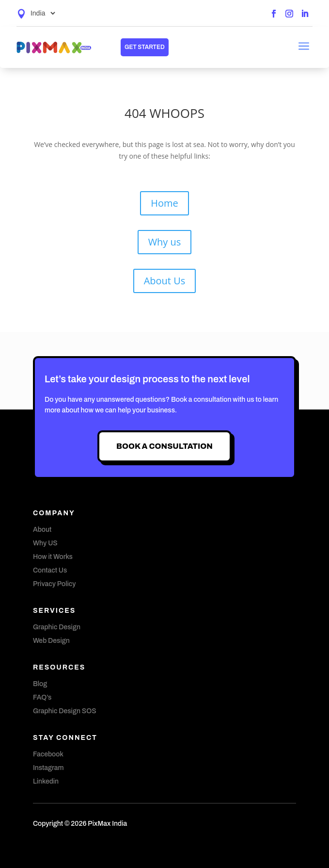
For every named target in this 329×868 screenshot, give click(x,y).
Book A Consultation (164, 446)
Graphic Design (57, 627)
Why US (45, 543)
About (42, 530)
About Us (165, 281)
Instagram (48, 768)
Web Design (51, 641)
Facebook (48, 754)
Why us (165, 242)
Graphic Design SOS (65, 711)
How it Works (53, 557)
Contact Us (50, 570)
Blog (40, 684)
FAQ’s (42, 697)
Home (164, 203)
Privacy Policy (55, 584)
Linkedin (46, 781)
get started (145, 47)
